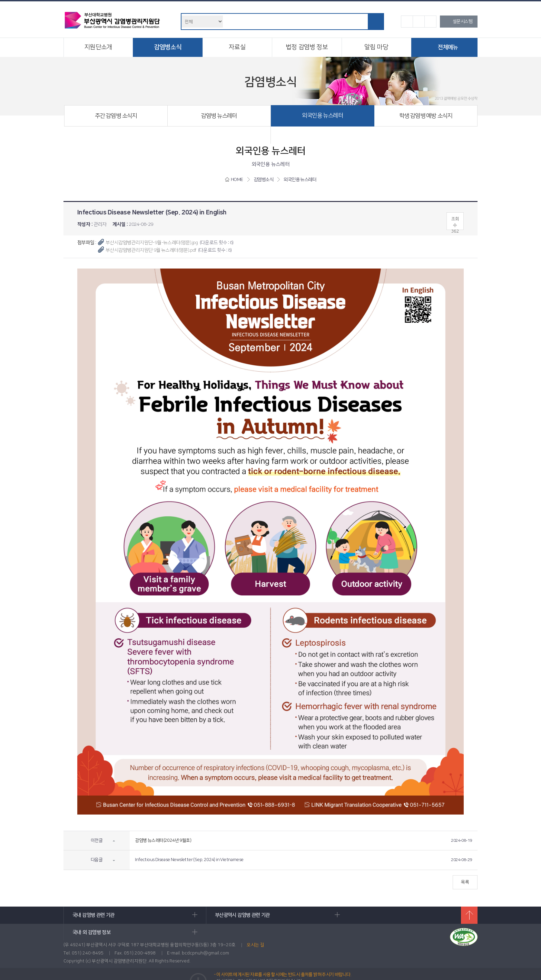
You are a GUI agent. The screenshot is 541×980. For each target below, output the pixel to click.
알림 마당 (376, 47)
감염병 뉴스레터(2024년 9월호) (163, 840)
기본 (419, 22)
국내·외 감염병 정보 (395, 915)
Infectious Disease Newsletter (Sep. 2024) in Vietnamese (189, 860)
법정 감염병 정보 (307, 47)
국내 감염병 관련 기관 (130, 915)
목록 (465, 882)
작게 (407, 22)
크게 (430, 22)
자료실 (237, 47)
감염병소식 (168, 47)
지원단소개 (98, 47)
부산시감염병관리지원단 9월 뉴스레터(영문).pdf (151, 250)
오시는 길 (255, 930)
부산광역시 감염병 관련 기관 (262, 915)
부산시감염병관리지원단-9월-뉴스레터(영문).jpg (152, 243)
